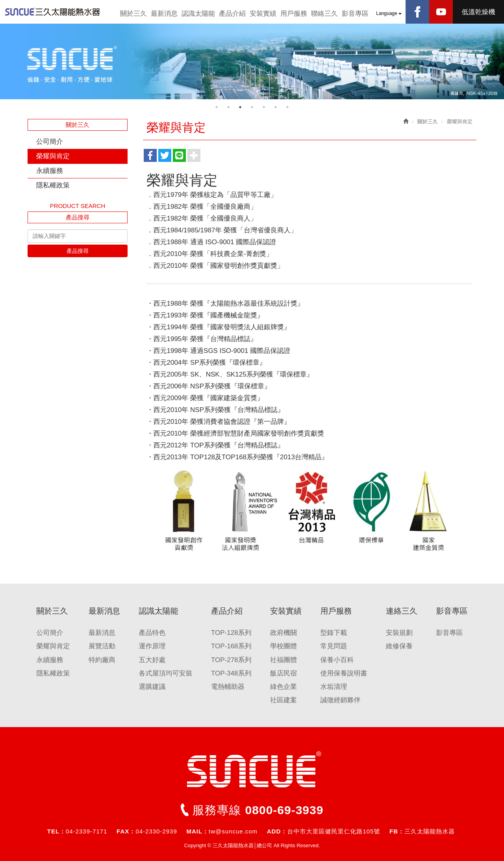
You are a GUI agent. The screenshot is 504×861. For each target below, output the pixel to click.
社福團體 (283, 660)
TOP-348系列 (231, 673)
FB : (396, 831)
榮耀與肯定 (53, 156)
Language (389, 13)
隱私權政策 (53, 185)
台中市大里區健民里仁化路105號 (334, 831)
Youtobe (441, 12)
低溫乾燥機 (479, 12)
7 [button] (287, 107)
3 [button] (240, 107)
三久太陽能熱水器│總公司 (59, 12)
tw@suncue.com (233, 831)
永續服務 (50, 171)
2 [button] (228, 107)
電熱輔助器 (228, 687)
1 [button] (217, 107)
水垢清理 (334, 687)
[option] (252, 61)
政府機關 (283, 633)
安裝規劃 (399, 633)
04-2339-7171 (86, 831)
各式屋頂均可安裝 (165, 673)
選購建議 (152, 687)
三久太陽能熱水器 (430, 831)
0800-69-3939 (284, 810)
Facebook (417, 12)
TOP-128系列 (231, 633)
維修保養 (399, 646)
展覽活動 (102, 646)
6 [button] (276, 107)
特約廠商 (102, 660)
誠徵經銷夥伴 (340, 700)
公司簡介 (50, 142)
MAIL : (196, 831)
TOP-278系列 (231, 660)
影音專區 (449, 633)
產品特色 (152, 633)
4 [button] (252, 107)
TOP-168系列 (231, 646)
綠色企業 (283, 687)
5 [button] (264, 107)
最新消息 (102, 633)
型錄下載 (334, 633)
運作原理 (152, 646)
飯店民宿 (283, 673)
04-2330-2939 (156, 831)
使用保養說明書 (344, 673)
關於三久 (428, 122)
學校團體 (283, 646)
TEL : (56, 831)
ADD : (276, 831)
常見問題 (334, 646)
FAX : (125, 831)
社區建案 (283, 700)
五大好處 (152, 660)
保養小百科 (337, 660)
